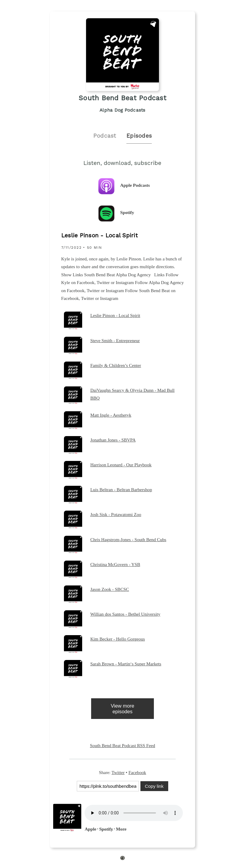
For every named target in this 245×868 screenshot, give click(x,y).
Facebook (137, 772)
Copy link (154, 786)
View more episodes (123, 709)
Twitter (118, 772)
